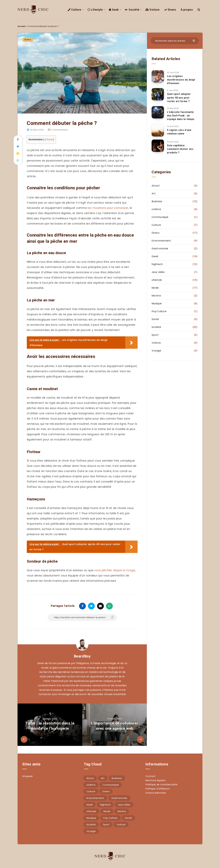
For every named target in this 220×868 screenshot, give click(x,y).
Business (157, 201)
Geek (121, 10)
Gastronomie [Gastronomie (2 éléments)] (119, 798)
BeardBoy (82, 656)
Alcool (156, 186)
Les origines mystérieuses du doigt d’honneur (181, 80)
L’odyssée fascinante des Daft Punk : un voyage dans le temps (181, 116)
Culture (85, 10)
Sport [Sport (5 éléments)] (106, 824)
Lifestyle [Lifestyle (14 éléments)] (91, 811)
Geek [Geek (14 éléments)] (90, 805)
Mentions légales (156, 780)
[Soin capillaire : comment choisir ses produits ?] (158, 146)
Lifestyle (104, 10)
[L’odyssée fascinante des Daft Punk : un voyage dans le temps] (158, 112)
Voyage (156, 351)
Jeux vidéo (158, 272)
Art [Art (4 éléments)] (103, 778)
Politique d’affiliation (158, 789)
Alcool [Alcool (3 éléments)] (90, 778)
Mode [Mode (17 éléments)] (107, 811)
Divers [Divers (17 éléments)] (106, 791)
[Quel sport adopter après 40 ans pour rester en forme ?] (158, 94)
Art (154, 194)
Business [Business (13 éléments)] (117, 778)
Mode (155, 288)
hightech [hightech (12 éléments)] (105, 805)
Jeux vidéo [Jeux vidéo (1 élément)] (124, 805)
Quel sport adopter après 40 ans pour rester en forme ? (179, 98)
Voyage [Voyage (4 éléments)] (91, 831)
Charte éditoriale (156, 793)
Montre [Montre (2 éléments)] (122, 811)
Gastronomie (160, 248)
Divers (172, 10)
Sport (155, 335)
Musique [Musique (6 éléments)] (91, 818)
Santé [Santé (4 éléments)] (128, 818)
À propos (188, 10)
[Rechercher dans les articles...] (175, 41)
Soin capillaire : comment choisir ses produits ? (180, 149)
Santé (155, 319)
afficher (49, 140)
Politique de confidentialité (162, 784)
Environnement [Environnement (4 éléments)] (95, 798)
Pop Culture (159, 311)
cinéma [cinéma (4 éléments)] (91, 785)
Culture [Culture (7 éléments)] (91, 791)
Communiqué (160, 217)
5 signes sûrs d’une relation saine (179, 132)
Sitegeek (27, 776)
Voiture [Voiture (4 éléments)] (121, 824)
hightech (157, 264)
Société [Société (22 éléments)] (91, 824)
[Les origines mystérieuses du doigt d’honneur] (158, 76)
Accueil (22, 26)
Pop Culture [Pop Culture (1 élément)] (110, 818)
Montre (156, 296)
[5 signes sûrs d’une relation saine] (158, 130)
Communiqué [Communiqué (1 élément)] (111, 785)
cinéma (156, 209)
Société (138, 10)
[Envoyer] (195, 40)
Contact (151, 776)
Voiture (156, 10)
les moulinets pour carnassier (108, 208)
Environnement (161, 241)
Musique (157, 303)
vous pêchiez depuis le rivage (115, 570)
